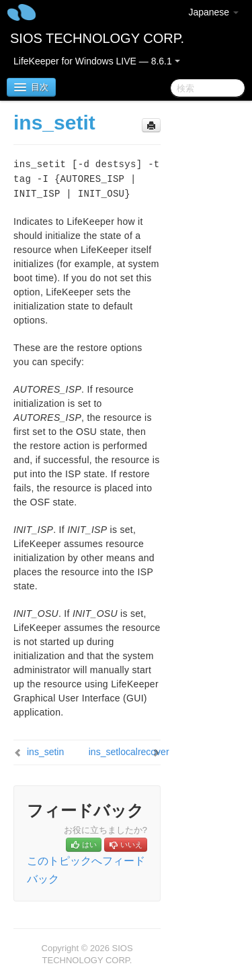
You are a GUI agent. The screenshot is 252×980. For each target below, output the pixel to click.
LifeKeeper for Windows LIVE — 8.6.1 (97, 61)
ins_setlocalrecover (129, 752)
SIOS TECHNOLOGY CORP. (97, 38)
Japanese (213, 12)
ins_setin (45, 752)
